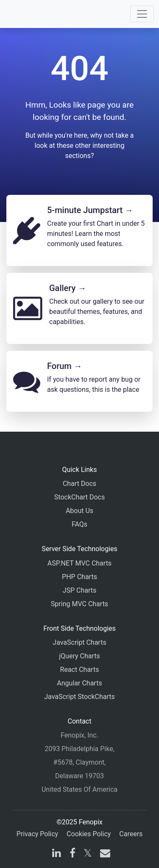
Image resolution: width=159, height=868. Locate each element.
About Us (79, 511)
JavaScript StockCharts (79, 697)
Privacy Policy (38, 834)
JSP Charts (80, 590)
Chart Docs (79, 484)
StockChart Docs (79, 497)
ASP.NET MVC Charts (79, 563)
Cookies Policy (89, 834)
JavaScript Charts (79, 642)
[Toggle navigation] (142, 14)
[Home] (31, 14)
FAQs (79, 524)
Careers (131, 834)
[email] (103, 854)
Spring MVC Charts (79, 604)
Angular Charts (79, 683)
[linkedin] (57, 854)
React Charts (80, 670)
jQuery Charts (79, 656)
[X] (88, 854)
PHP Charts (79, 577)
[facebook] (73, 854)
